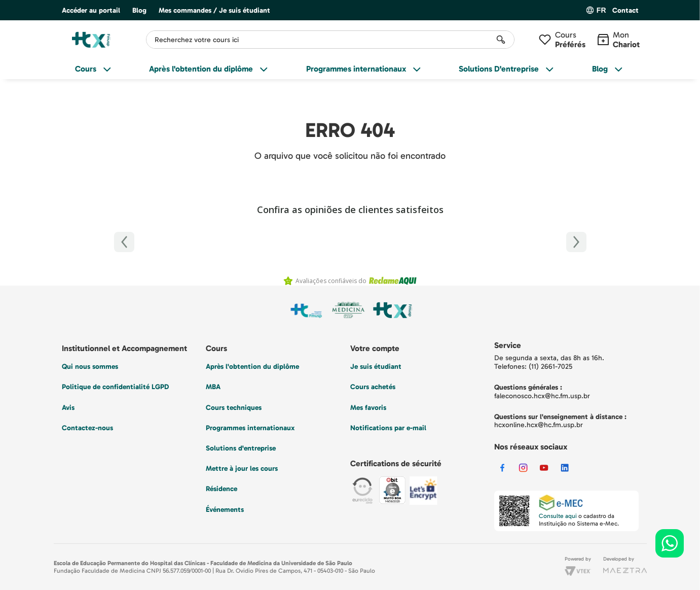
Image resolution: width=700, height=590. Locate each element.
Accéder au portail (91, 10)
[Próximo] (576, 242)
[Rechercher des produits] (501, 40)
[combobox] (330, 40)
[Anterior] (124, 242)
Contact (625, 11)
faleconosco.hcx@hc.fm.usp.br (542, 396)
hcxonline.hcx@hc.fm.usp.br (539, 425)
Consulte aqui (558, 516)
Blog (139, 10)
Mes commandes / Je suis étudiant (214, 10)
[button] (625, 11)
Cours (570, 40)
